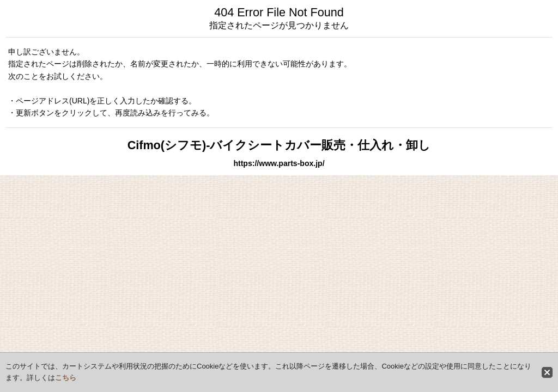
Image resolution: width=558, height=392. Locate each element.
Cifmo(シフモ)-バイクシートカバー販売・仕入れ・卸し (279, 145)
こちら (66, 378)
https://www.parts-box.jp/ (279, 163)
